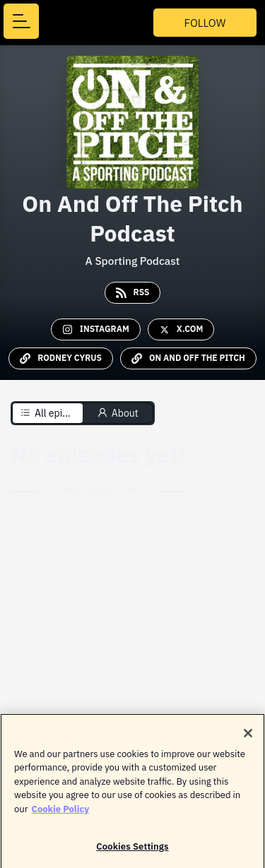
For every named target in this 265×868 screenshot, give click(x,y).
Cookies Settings (132, 850)
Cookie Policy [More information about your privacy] (60, 813)
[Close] (248, 737)
